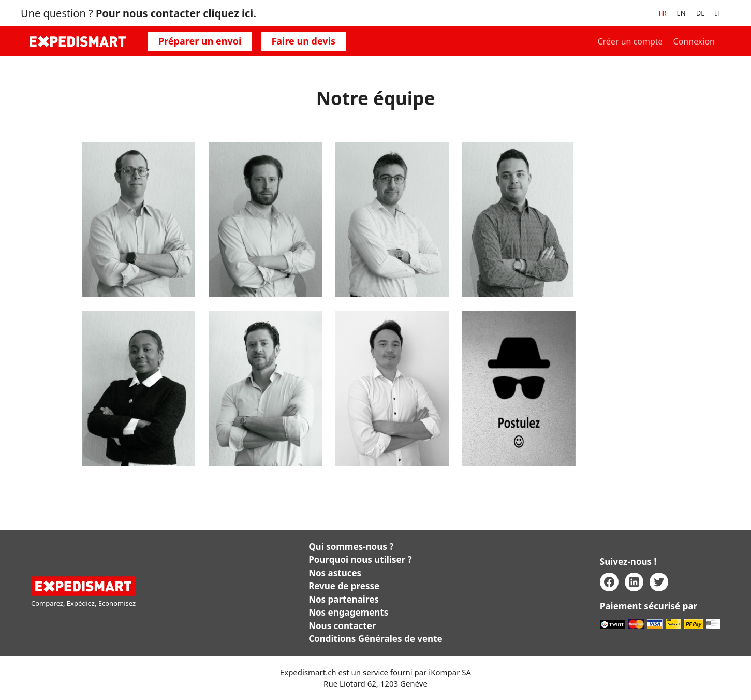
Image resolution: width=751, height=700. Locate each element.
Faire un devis (303, 41)
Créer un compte (630, 41)
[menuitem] (663, 13)
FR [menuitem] (663, 13)
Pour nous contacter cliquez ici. (176, 13)
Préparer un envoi (200, 41)
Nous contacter (342, 626)
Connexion (694, 41)
